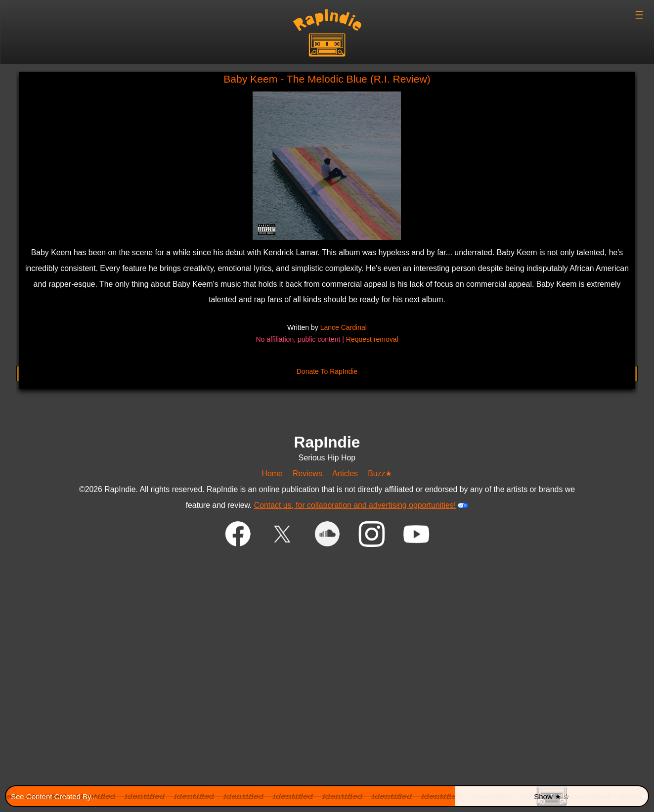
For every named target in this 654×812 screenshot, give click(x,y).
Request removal (372, 339)
